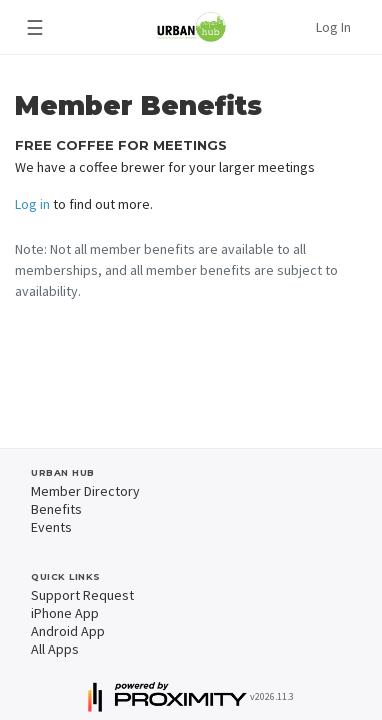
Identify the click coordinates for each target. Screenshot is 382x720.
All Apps (55, 649)
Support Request (82, 595)
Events (51, 527)
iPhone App (65, 613)
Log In (333, 27)
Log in (32, 204)
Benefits (56, 509)
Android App (68, 631)
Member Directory (85, 491)
